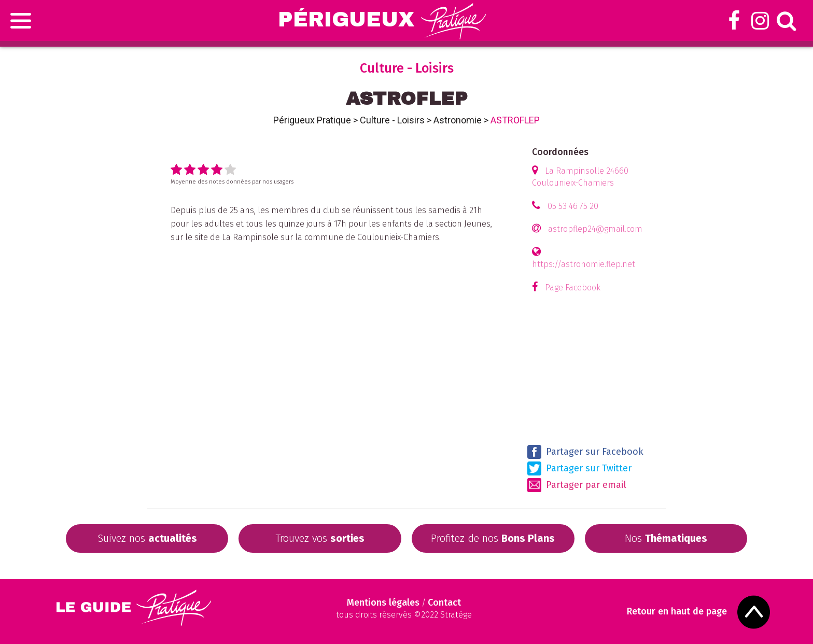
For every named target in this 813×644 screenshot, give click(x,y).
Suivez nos (147, 538)
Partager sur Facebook (585, 452)
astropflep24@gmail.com (595, 229)
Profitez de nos (493, 538)
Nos (666, 538)
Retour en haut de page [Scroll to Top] (677, 612)
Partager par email (577, 485)
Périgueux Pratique (312, 120)
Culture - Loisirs (392, 120)
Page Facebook (573, 288)
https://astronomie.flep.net (584, 264)
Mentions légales (383, 603)
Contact (444, 603)
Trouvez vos (320, 538)
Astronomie (458, 120)
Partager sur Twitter (579, 468)
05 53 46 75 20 (573, 206)
